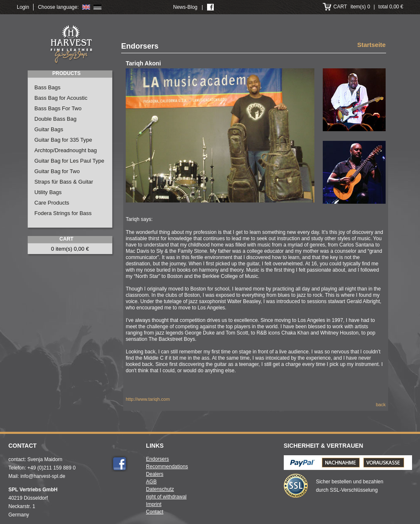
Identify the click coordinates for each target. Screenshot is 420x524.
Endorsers (157, 459)
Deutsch (97, 7)
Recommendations (167, 467)
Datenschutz (160, 489)
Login (23, 7)
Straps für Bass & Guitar (64, 182)
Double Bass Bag (55, 119)
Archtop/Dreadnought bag (66, 150)
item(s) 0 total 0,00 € (368, 7)
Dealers (154, 474)
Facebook (119, 464)
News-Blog (185, 7)
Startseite (371, 45)
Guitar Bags (49, 129)
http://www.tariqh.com (148, 399)
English (86, 7)
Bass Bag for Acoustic (61, 98)
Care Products (52, 203)
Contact (154, 512)
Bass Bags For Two (58, 108)
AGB (151, 482)
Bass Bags (47, 87)
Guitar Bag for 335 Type (63, 140)
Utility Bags (48, 192)
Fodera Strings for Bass (63, 213)
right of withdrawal (166, 497)
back (381, 405)
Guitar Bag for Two (57, 171)
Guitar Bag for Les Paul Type (69, 161)
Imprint (154, 504)
